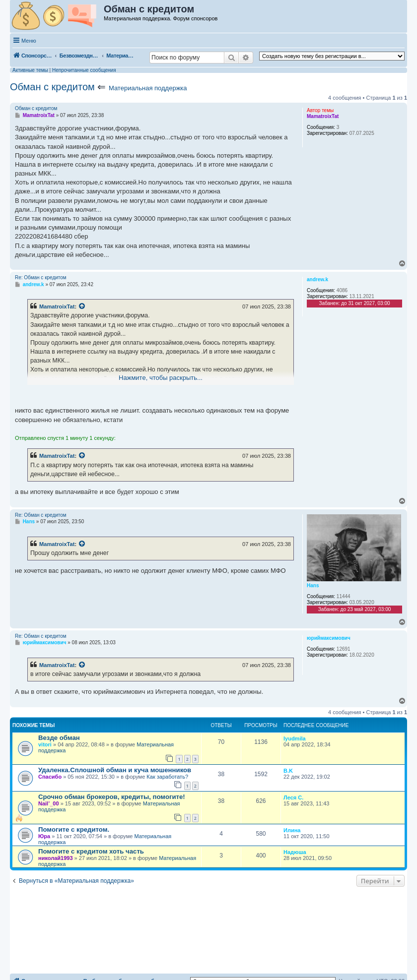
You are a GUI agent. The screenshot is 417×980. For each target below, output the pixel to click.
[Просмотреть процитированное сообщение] (82, 306)
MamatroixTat (57, 306)
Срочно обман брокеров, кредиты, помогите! (112, 797)
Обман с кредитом (52, 87)
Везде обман (59, 738)
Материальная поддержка (148, 88)
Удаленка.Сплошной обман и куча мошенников (115, 770)
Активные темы (30, 70)
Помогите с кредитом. (74, 829)
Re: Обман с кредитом (41, 277)
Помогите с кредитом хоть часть (91, 851)
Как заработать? (167, 777)
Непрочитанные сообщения (84, 70)
